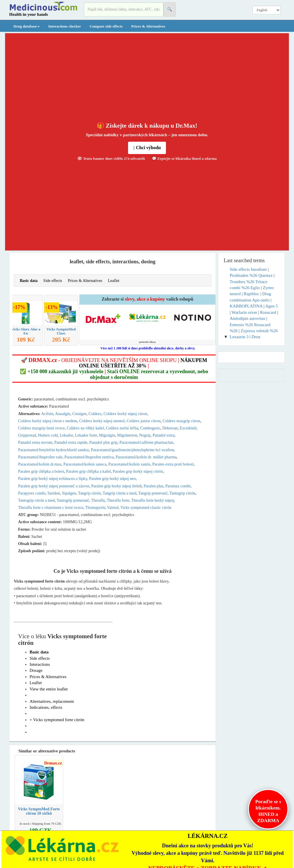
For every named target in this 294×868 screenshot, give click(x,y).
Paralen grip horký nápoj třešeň (116, 486)
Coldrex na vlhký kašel (85, 428)
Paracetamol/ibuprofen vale (40, 457)
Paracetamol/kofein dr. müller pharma (146, 457)
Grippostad (27, 435)
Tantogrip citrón (182, 493)
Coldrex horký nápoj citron (125, 414)
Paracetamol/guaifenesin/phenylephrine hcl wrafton (132, 450)
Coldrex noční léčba (122, 428)
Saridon (54, 493)
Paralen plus (153, 486)
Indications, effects (46, 707)
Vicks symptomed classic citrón (146, 508)
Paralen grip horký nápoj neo (112, 479)
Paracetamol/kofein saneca (85, 464)
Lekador (66, 435)
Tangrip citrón (90, 493)
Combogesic (150, 428)
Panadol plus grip (103, 442)
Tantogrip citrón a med (36, 500)
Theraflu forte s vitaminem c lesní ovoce (51, 508)
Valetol (113, 508)
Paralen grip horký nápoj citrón (138, 471)
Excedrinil (188, 428)
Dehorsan (170, 428)
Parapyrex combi (32, 493)
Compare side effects (106, 26)
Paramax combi (178, 486)
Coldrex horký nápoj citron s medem (48, 421)
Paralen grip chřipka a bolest (41, 471)
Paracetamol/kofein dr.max (40, 464)
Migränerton (127, 435)
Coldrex (95, 414)
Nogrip (145, 435)
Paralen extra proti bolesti (173, 464)
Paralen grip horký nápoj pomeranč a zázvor (54, 486)
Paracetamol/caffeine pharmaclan (146, 442)
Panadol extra (164, 435)
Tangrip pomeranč (153, 493)
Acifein (47, 414)
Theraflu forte (118, 500)
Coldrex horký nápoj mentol (102, 421)
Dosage (36, 670)
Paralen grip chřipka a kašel (88, 471)
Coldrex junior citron (144, 421)
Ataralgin (63, 414)
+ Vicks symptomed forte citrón (57, 720)
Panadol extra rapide (71, 442)
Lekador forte (86, 435)
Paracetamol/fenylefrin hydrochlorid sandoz (53, 450)
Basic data (29, 281)
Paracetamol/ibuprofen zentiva (89, 457)
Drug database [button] (27, 26)
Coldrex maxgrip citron (181, 421)
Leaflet (114, 281)
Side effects (53, 281)
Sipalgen (69, 493)
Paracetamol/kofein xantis (129, 464)
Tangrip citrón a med (120, 493)
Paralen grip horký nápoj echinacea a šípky (53, 479)
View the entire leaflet (49, 689)
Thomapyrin (95, 508)
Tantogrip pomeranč (73, 500)
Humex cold (48, 435)
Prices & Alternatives (148, 26)
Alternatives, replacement (52, 701)
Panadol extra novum (35, 442)
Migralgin (107, 435)
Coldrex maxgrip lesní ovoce (41, 428)
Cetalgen (80, 414)
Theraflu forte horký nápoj (153, 500)
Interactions (40, 664)
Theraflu (98, 500)
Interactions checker (65, 26)
